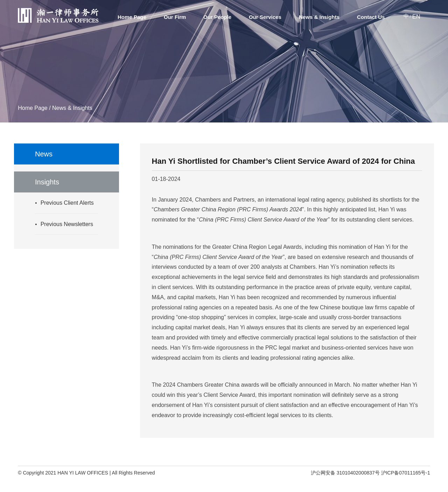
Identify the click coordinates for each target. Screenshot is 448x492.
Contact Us (371, 17)
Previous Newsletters (67, 224)
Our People (217, 17)
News (44, 154)
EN (416, 17)
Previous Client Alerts (67, 203)
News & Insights (319, 17)
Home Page (132, 17)
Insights (47, 182)
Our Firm (175, 17)
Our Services (265, 17)
